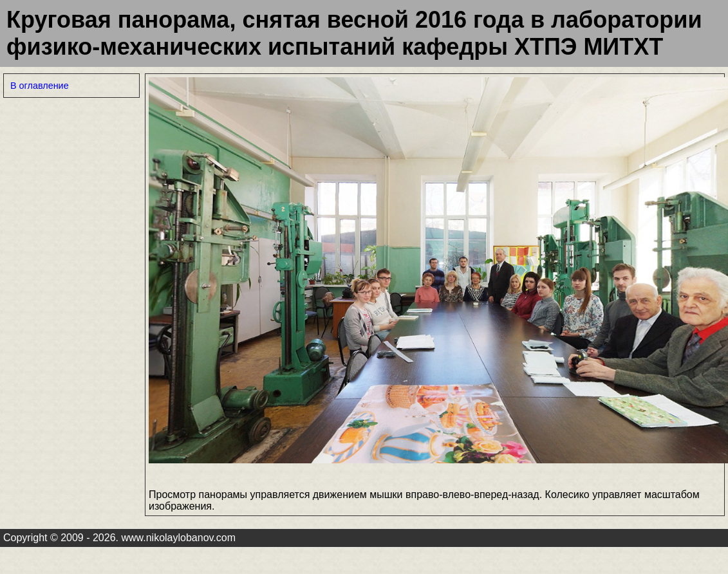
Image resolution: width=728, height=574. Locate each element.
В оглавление (40, 86)
